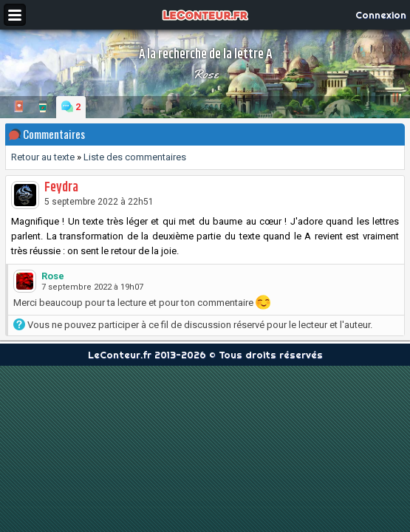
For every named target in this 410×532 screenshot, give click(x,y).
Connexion (381, 15)
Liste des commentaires (135, 157)
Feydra (61, 188)
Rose (205, 74)
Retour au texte (43, 157)
